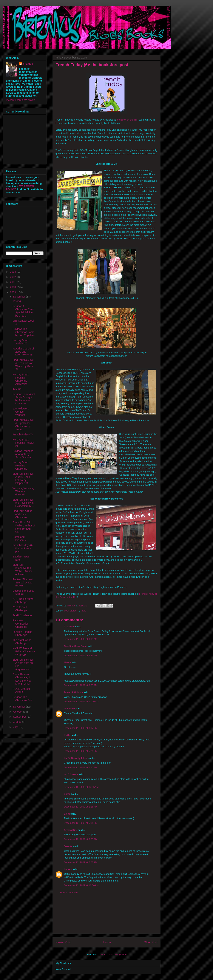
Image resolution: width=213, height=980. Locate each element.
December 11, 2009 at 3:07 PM (81, 728)
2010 (13, 287)
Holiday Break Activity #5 (21, 342)
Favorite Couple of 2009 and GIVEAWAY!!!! (23, 352)
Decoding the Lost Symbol (23, 592)
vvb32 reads (71, 774)
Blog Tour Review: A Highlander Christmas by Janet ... (23, 425)
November (19, 707)
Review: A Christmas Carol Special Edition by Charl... (23, 311)
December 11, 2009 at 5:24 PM (81, 751)
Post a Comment (69, 892)
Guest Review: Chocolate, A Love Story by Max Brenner (22, 679)
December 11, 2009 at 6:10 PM (81, 767)
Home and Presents (19, 538)
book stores (70, 611)
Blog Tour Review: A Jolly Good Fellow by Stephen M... (23, 478)
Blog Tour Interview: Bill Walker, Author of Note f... (22, 569)
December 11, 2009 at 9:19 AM (81, 639)
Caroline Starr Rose (75, 646)
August (17, 722)
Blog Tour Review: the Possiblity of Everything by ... (23, 503)
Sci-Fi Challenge (22, 615)
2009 (13, 292)
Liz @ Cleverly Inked (76, 758)
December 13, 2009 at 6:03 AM (81, 862)
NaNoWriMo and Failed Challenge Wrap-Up (24, 651)
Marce (67, 662)
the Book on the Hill (127, 120)
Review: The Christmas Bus (22, 699)
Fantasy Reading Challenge (22, 633)
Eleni (67, 814)
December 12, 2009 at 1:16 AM (81, 807)
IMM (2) (17, 389)
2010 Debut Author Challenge (23, 601)
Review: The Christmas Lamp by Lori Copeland (24, 332)
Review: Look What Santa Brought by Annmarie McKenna (24, 399)
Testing (17, 301)
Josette (68, 846)
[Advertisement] (106, 917)
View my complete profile (20, 100)
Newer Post (63, 942)
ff (79, 611)
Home (107, 942)
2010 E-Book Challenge (20, 609)
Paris (83, 611)
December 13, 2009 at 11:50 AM (81, 885)
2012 (13, 277)
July (16, 727)
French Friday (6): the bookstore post (23, 548)
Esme (67, 794)
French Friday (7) (23, 434)
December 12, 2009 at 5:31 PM (81, 823)
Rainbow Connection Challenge (21, 624)
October (18, 712)
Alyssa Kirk (71, 830)
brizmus (28, 64)
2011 (13, 282)
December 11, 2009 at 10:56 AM (81, 701)
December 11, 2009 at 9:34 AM (81, 655)
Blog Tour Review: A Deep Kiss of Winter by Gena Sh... (23, 365)
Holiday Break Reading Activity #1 (23, 443)
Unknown (69, 709)
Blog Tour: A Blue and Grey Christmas (22, 514)
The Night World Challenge (22, 642)
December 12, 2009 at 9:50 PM (81, 839)
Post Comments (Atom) (114, 954)
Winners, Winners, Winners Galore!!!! (23, 491)
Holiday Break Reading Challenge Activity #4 (21, 379)
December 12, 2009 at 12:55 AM (81, 787)
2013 (13, 272)
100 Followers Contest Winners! (21, 412)
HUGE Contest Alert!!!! (21, 690)
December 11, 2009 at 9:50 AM (81, 685)
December (19, 297)
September (20, 717)
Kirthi (67, 735)
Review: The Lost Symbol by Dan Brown (23, 583)
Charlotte (69, 627)
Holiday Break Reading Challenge (21, 466)
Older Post (151, 942)
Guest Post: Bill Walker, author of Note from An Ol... (24, 527)
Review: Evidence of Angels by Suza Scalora (23, 454)
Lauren (68, 869)
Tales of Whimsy (73, 692)
